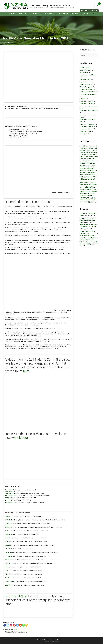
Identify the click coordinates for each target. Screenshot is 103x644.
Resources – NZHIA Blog (87, 127)
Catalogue (12, 14)
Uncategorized (84, 134)
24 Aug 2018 (9, 582)
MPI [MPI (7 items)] (88, 177)
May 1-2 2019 (9, 490)
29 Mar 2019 (9, 545)
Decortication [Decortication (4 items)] (83, 152)
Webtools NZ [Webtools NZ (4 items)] (93, 202)
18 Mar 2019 (9, 553)
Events (75, 14)
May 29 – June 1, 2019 (11, 495)
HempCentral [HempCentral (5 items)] (91, 157)
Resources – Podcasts (87, 129)
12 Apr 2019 (9, 534)
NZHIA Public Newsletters (11, 630)
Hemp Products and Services (88, 75)
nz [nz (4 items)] (83, 187)
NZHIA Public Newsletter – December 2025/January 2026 (88, 220)
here (26, 371)
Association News (85, 70)
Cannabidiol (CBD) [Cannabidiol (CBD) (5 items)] (84, 150)
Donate (27, 14)
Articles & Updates (85, 68)
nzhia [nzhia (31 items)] (89, 187)
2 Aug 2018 (8, 585)
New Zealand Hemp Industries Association (50, 5)
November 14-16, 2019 (11, 503)
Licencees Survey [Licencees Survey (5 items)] (84, 171)
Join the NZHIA (16, 596)
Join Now (85, 10)
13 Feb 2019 (9, 560)
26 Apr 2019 (9, 520)
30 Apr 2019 (9, 516)
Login (94, 10)
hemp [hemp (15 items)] (83, 156)
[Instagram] (11, 625)
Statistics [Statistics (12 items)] (84, 198)
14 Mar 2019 (9, 549)
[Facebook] (5, 625)
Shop (20, 14)
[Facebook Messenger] (8, 625)
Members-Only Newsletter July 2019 (14, 631)
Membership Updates (86, 87)
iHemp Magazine (85, 79)
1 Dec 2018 (8, 574)
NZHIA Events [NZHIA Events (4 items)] (88, 190)
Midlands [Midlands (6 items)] (83, 177)
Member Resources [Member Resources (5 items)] (90, 175)
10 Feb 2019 (9, 563)
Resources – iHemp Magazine (89, 111)
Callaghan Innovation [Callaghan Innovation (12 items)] (89, 148)
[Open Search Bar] (93, 14)
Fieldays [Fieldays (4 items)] (84, 154)
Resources (38, 14)
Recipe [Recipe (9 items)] (85, 194)
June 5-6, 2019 (9, 499)
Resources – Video (85, 131)
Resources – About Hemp (87, 101)
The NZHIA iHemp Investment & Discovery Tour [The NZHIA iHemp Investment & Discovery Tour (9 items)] (88, 200)
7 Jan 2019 (8, 571)
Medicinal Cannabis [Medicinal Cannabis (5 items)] (87, 173)
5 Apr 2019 (8, 538)
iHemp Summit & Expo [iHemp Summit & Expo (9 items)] (87, 168)
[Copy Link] (27, 625)
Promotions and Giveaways (88, 94)
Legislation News (85, 82)
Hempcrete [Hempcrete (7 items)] (92, 159)
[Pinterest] (14, 625)
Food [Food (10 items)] (89, 154)
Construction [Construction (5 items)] (93, 150)
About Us (86, 14)
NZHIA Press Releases (86, 89)
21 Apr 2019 (9, 527)
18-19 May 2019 (10, 492)
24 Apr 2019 (9, 524)
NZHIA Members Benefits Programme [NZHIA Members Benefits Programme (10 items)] (89, 192)
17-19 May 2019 (10, 494)
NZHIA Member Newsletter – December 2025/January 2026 (89, 227)
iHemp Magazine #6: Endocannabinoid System (16, 633)
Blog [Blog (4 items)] (87, 146)
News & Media (50, 14)
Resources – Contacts (86, 104)
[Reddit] (20, 625)
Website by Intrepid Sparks (52, 642)
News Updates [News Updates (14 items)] (86, 182)
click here (21, 438)
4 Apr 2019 (8, 542)
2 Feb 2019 (8, 567)
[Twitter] (17, 625)
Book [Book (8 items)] (91, 146)
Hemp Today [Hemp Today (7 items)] (91, 161)
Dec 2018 (8, 578)
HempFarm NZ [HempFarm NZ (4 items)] (83, 161)
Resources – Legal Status (87, 124)
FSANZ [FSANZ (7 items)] (95, 154)
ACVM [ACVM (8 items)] (82, 146)
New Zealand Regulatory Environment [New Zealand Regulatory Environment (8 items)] (88, 185)
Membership (64, 14)
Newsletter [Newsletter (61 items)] (89, 179)
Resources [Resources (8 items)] (90, 196)
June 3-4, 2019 (9, 497)
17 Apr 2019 (9, 531)
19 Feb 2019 (9, 556)
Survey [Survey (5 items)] (91, 198)
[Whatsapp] (24, 625)
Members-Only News (86, 84)
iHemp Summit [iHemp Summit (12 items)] (89, 166)
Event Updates (84, 72)
